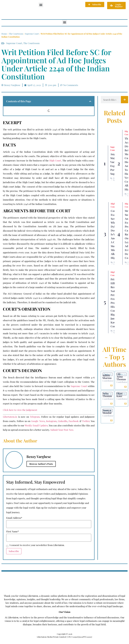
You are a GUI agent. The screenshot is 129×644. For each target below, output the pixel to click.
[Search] (125, 100)
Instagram (51, 421)
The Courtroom (16, 34)
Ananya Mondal (107, 412)
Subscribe (14, 551)
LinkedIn (63, 421)
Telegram (35, 417)
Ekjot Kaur (119, 395)
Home (4, 34)
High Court (55, 160)
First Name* (13, 531)
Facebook (74, 421)
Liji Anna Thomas (121, 377)
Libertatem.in (10, 417)
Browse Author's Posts (41, 464)
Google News (38, 421)
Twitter (86, 421)
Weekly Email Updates (36, 425)
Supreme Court (32, 34)
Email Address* (14, 518)
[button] (41, 5)
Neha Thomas (107, 395)
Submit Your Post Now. (62, 430)
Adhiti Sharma (107, 377)
